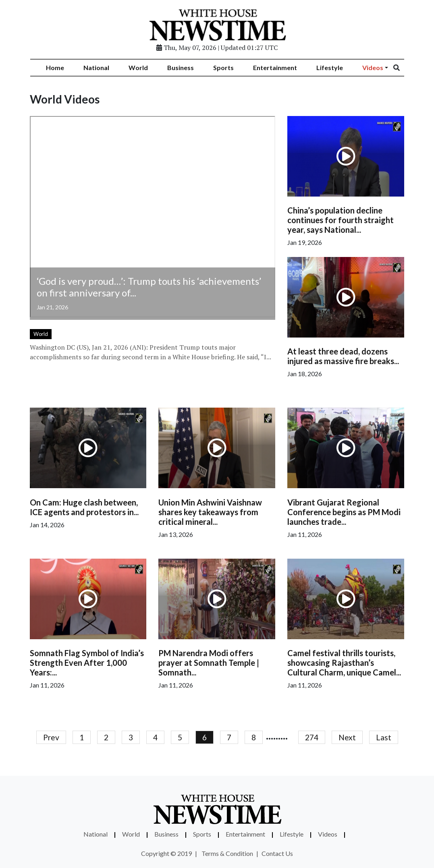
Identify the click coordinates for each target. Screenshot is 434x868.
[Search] (402, 68)
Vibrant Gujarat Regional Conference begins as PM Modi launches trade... (344, 512)
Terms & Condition (227, 853)
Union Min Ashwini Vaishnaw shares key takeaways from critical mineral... (210, 512)
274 (312, 737)
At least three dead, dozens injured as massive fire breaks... (343, 356)
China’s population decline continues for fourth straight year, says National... (341, 220)
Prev (51, 737)
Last (384, 737)
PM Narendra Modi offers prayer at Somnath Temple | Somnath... (209, 663)
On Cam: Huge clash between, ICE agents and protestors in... (84, 507)
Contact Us (277, 853)
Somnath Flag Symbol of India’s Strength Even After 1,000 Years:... (87, 663)
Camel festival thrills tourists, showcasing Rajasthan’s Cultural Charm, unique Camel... (344, 663)
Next (347, 737)
